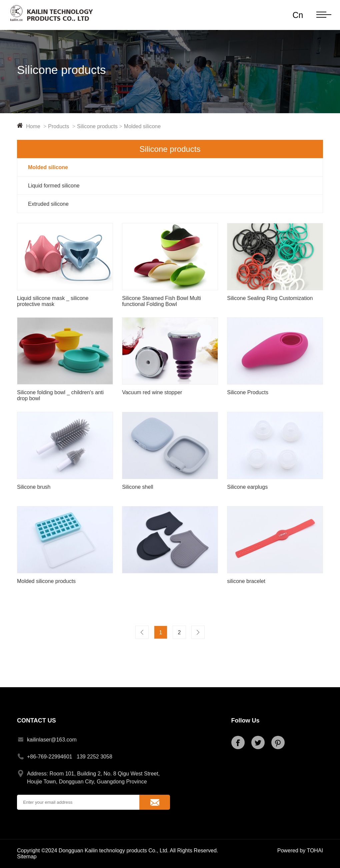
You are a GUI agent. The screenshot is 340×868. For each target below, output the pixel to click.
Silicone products (100, 126)
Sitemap (27, 857)
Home (37, 126)
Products (62, 126)
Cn (298, 15)
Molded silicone (142, 126)
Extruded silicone (48, 204)
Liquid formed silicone (54, 186)
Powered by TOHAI (300, 851)
